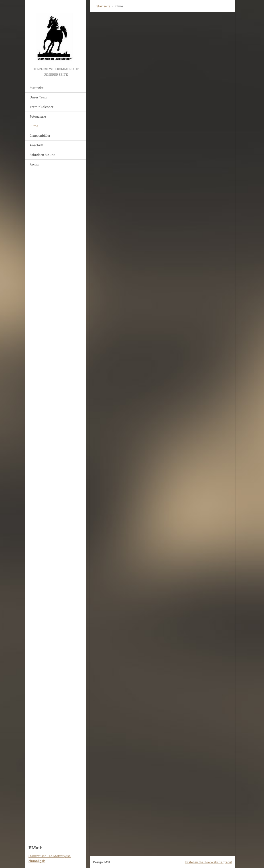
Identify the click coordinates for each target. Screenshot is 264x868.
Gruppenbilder (40, 135)
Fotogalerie (38, 116)
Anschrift (37, 145)
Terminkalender (42, 107)
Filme (34, 126)
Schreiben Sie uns (42, 155)
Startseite (37, 88)
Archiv (35, 164)
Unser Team (39, 97)
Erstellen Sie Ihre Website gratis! (209, 862)
